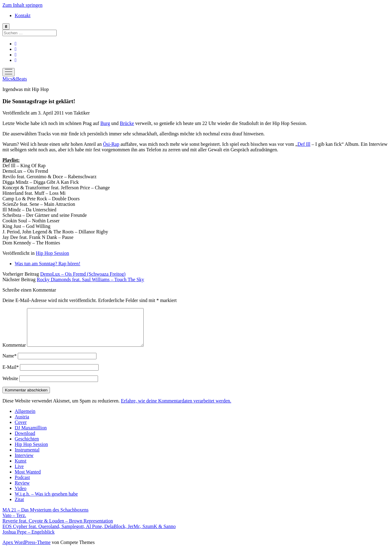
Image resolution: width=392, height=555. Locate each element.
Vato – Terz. (14, 523)
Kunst (21, 468)
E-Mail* (11, 374)
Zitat (19, 507)
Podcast (22, 485)
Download (25, 441)
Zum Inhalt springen (23, 5)
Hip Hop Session (52, 253)
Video (21, 496)
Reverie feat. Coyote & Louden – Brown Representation (58, 528)
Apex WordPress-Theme (26, 550)
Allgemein (25, 419)
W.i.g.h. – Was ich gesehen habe (46, 501)
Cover (21, 430)
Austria (22, 424)
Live (19, 474)
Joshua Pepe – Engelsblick (28, 539)
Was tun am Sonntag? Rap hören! (47, 264)
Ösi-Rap (111, 144)
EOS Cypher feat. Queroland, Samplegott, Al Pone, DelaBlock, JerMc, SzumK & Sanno (89, 534)
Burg (105, 123)
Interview (24, 463)
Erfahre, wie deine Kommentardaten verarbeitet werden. (176, 408)
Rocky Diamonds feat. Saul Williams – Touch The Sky (90, 279)
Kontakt (23, 15)
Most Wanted (28, 479)
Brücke (127, 123)
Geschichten (27, 446)
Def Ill (304, 144)
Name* (9, 363)
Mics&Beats (15, 79)
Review (22, 490)
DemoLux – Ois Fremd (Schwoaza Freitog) (83, 274)
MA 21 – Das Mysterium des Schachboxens (45, 517)
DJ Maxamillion (31, 435)
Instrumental (27, 457)
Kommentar (14, 352)
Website (10, 386)
